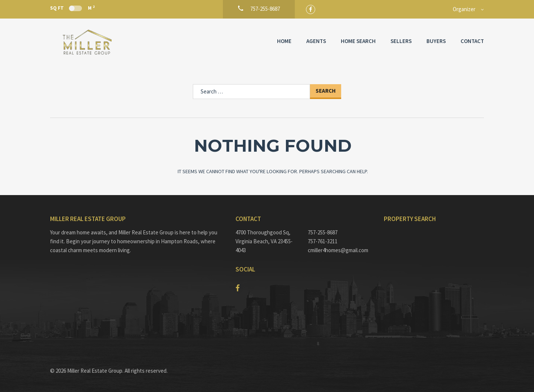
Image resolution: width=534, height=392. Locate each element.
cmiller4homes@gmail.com (338, 250)
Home (284, 41)
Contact (472, 41)
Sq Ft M (72, 8)
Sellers (401, 41)
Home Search (358, 41)
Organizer (464, 9)
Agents (316, 41)
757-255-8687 (323, 232)
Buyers (436, 41)
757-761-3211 (323, 241)
